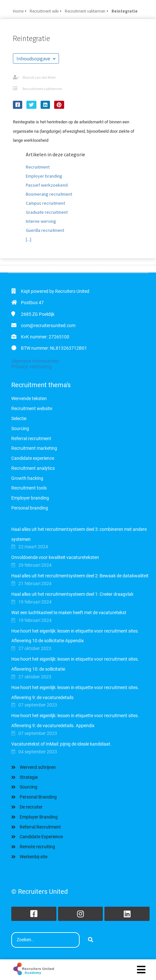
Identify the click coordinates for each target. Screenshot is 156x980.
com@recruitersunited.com (48, 325)
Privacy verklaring (31, 367)
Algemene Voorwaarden (35, 361)
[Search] (91, 940)
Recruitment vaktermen (42, 89)
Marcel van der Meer (39, 77)
